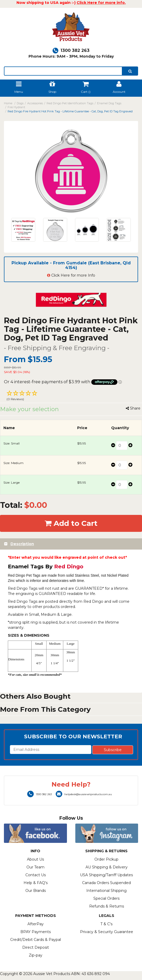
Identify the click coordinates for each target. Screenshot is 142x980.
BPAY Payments (36, 932)
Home (8, 103)
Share (133, 408)
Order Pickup (106, 859)
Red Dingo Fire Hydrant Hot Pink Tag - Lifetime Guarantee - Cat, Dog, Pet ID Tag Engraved (70, 111)
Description (22, 544)
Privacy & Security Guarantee (107, 932)
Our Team (35, 867)
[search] (130, 71)
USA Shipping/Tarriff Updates (106, 875)
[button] (71, 396)
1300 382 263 (71, 50)
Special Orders (106, 898)
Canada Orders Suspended (106, 883)
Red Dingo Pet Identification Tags (70, 103)
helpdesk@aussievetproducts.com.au (84, 794)
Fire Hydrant (16, 107)
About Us (35, 859)
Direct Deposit (36, 947)
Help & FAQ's (36, 883)
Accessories (35, 103)
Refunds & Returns (107, 906)
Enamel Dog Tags (109, 103)
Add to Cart (71, 523)
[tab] (71, 544)
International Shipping (106, 891)
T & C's (106, 924)
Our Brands (36, 891)
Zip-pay (36, 955)
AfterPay (36, 924)
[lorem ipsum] (63, 71)
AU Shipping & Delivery (107, 867)
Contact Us (36, 875)
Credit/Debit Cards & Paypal (36, 940)
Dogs (20, 103)
